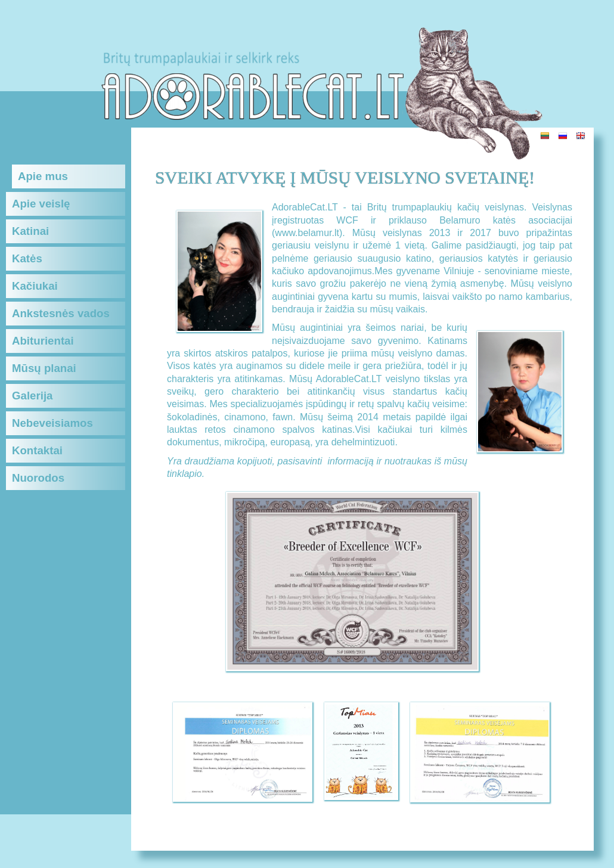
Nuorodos (38, 478)
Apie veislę (41, 204)
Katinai (30, 231)
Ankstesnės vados (61, 313)
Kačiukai (35, 286)
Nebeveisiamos (52, 423)
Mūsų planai (44, 368)
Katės (27, 258)
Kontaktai (37, 450)
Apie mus (43, 176)
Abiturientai (43, 341)
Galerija (32, 396)
